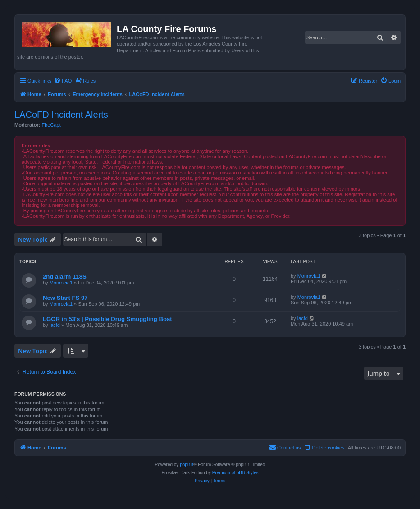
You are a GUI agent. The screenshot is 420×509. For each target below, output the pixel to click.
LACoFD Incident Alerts (61, 115)
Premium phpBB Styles (235, 473)
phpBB (187, 465)
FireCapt (51, 125)
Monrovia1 (61, 283)
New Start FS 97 (65, 298)
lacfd (55, 325)
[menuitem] (63, 81)
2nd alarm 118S (65, 277)
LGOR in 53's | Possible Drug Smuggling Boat (107, 319)
